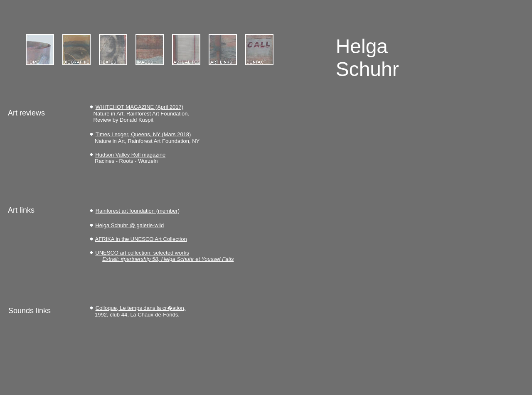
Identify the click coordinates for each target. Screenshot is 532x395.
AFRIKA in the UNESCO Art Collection (141, 239)
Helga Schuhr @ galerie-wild (129, 225)
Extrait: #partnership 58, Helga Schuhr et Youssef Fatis (168, 259)
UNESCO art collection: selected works (142, 253)
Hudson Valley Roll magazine (130, 155)
